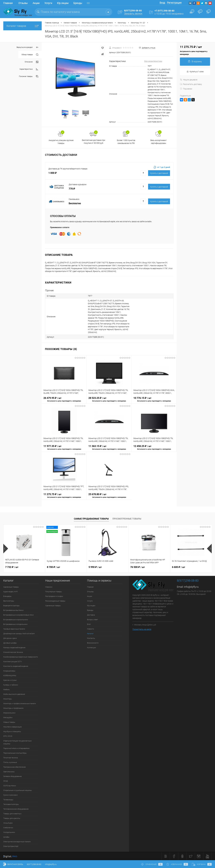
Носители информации (12, 727)
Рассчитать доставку (191, 84)
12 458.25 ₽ (154, 449)
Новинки (49, 587)
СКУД (5, 781)
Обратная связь (13, 864)
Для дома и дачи (10, 638)
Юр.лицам (63, 3)
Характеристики (29, 69)
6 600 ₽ (179, 567)
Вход (162, 3)
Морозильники (9, 713)
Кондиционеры (9, 671)
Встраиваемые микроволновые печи (18, 615)
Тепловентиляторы (11, 804)
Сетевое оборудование (12, 776)
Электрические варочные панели (17, 842)
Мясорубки (8, 717)
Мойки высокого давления (14, 694)
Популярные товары (54, 592)
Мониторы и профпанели (13, 708)
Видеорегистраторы (11, 606)
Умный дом (8, 823)
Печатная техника (11, 758)
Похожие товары (29, 76)
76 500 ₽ (138, 567)
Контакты (91, 638)
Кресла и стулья (10, 680)
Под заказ (186, 89)
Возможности (93, 643)
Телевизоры (8, 800)
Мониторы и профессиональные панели (20, 703)
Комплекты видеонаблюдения (16, 666)
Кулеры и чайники (11, 685)
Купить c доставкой (159, 173)
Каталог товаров (22, 26)
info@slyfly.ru (191, 587)
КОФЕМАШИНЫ (10, 676)
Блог (89, 624)
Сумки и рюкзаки (10, 795)
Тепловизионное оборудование (16, 809)
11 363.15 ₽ (109, 449)
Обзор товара (30, 55)
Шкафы (6, 837)
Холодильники (9, 832)
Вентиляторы (9, 601)
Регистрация (174, 3)
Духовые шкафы (10, 643)
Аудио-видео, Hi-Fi (10, 592)
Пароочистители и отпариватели (16, 748)
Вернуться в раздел (27, 47)
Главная (8, 3)
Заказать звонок (133, 14)
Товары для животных (12, 814)
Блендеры (7, 596)
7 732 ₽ (12, 567)
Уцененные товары (11, 587)
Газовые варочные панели (14, 629)
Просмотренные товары (127, 519)
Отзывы (23, 3)
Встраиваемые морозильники (16, 620)
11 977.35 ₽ (64, 449)
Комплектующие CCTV (13, 662)
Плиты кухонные (10, 762)
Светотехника (9, 772)
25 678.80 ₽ (109, 497)
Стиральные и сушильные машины (18, 790)
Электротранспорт (11, 846)
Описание (32, 62)
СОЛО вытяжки (10, 786)
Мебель (6, 690)
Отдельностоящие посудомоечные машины (17, 742)
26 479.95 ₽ (64, 401)
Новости (90, 629)
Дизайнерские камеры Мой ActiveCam (19, 634)
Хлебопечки (8, 828)
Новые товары (9, 722)
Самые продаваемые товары (91, 519)
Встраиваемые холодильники (15, 624)
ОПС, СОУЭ (8, 736)
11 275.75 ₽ (64, 497)
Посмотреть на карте (142, 629)
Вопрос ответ (92, 620)
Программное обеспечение (14, 767)
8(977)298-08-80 (34, 864)
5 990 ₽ (95, 567)
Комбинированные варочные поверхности (21, 657)
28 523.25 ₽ (109, 401)
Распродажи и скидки (54, 596)
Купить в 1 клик (195, 72)
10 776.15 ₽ (154, 401)
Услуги (48, 3)
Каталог (90, 634)
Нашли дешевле (189, 80)
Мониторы (8, 699)
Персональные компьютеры (15, 753)
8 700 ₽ (53, 567)
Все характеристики (153, 61)
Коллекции (91, 648)
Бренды (78, 3)
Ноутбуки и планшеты (12, 731)
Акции (36, 3)
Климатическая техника (13, 652)
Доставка (91, 615)
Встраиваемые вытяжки (13, 610)
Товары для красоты (12, 818)
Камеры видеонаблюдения (14, 648)
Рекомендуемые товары (55, 601)
